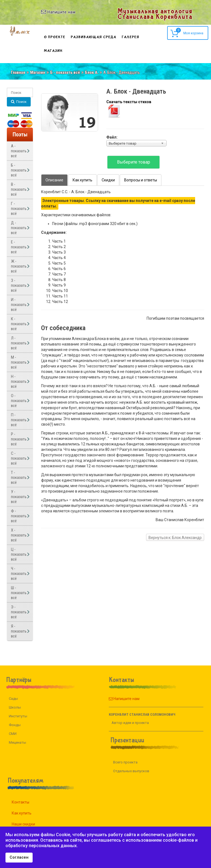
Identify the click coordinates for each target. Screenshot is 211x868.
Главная (18, 72)
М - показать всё (19, 362)
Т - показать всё (19, 477)
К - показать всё (19, 324)
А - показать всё (19, 151)
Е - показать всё (19, 247)
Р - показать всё (19, 439)
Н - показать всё (19, 381)
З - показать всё (19, 285)
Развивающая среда (93, 37)
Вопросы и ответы (141, 180)
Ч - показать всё (19, 574)
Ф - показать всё (19, 516)
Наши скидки (30, 824)
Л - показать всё (19, 343)
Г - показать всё (19, 209)
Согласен (19, 857)
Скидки (108, 180)
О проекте (55, 37)
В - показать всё (19, 189)
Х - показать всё (19, 535)
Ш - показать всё (19, 593)
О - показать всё (19, 401)
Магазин (53, 51)
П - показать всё (19, 420)
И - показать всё (19, 305)
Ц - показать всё (19, 554)
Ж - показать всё (19, 266)
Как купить (82, 180)
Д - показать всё (19, 228)
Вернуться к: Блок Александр (175, 538)
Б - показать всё (65, 72)
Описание (54, 180)
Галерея (130, 37)
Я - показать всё (19, 631)
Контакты (27, 802)
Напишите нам (118, 699)
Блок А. (92, 72)
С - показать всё (19, 458)
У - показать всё (19, 497)
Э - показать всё (19, 612)
